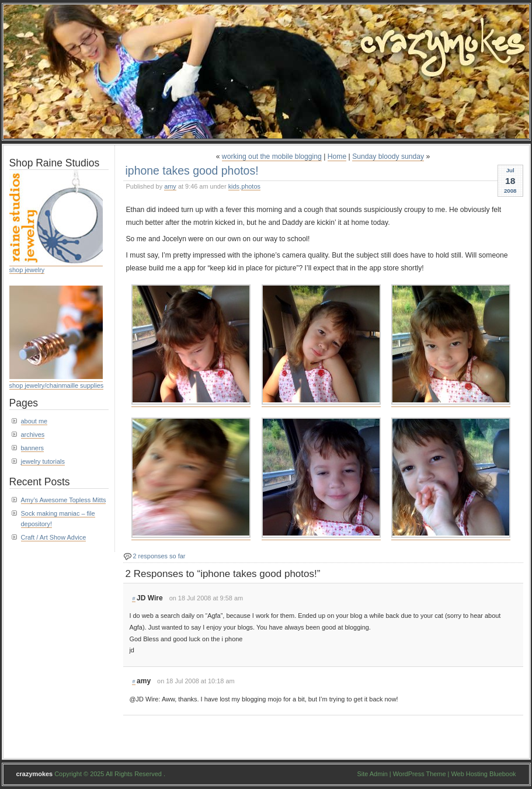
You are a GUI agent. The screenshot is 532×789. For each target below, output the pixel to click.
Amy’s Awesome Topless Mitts (64, 500)
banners (33, 448)
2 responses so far (159, 556)
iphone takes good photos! (192, 171)
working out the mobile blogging (272, 157)
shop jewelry (27, 270)
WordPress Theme (420, 774)
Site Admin (373, 774)
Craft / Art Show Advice (54, 537)
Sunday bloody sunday (388, 157)
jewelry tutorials (43, 461)
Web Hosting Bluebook (483, 774)
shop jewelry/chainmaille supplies (57, 385)
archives (33, 435)
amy (170, 186)
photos (251, 186)
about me (34, 421)
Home (337, 157)
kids (234, 186)
